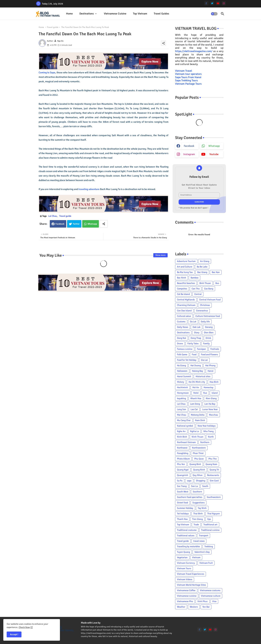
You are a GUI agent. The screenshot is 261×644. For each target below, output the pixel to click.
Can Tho (196, 289)
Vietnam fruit (206, 563)
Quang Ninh (199, 470)
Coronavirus (202, 311)
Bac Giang (202, 272)
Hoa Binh (214, 382)
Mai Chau (182, 415)
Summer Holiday (185, 508)
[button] (214, 14)
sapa (189, 481)
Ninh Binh (182, 437)
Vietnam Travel (184, 71)
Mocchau (213, 415)
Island (215, 393)
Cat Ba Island (183, 294)
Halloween (182, 371)
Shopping (201, 481)
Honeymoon (183, 393)
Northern (205, 442)
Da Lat (193, 322)
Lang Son (182, 409)
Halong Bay (197, 371)
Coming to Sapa (47, 72)
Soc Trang (182, 486)
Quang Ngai (183, 470)
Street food (182, 503)
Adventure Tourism (186, 261)
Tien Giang (197, 519)
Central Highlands (186, 300)
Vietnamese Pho (185, 601)
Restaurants (213, 475)
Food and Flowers (209, 354)
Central (198, 294)
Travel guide (53, 27)
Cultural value (184, 316)
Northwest (182, 448)
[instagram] (224, 3)
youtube (214, 154)
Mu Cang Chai (184, 420)
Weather (181, 607)
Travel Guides (161, 14)
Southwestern (214, 497)
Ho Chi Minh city (197, 382)
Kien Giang (211, 398)
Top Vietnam (140, 14)
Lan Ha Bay (210, 404)
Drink (208, 338)
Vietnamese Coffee (186, 590)
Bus (217, 283)
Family (206, 344)
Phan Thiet (198, 453)
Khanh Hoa (196, 398)
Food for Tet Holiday (187, 360)
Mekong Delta (198, 415)
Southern (197, 492)
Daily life (205, 322)
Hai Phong (210, 365)
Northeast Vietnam (186, 442)
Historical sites (203, 376)
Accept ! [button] (14, 634)
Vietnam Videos (185, 579)
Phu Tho (212, 459)
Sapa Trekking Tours (186, 80)
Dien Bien (209, 333)
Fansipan (201, 349)
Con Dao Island (184, 311)
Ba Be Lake (202, 267)
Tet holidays (183, 514)
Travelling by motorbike (188, 547)
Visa (214, 601)
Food (194, 354)
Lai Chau (53, 216)
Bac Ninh (182, 278)
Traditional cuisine (210, 530)
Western (194, 607)
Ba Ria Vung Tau (185, 272)
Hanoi (210, 371)
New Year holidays (207, 426)
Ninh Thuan (197, 437)
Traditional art (210, 525)
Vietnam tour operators (188, 74)
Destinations (87, 14)
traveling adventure (89, 189)
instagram (189, 154)
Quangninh (183, 475)
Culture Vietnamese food (208, 316)
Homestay (208, 387)
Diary (197, 333)
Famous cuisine (185, 349)
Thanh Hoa (182, 519)
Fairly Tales (193, 344)
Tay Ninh (202, 508)
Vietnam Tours (184, 568)
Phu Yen (181, 464)
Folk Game (182, 354)
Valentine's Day (202, 552)
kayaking (181, 398)
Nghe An (181, 431)
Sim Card (214, 481)
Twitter (76, 224)
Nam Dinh (200, 420)
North (211, 437)
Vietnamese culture (211, 596)
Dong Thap (196, 338)
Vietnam (196, 557)
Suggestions (198, 503)
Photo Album (183, 459)
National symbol (185, 426)
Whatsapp (92, 224)
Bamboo (195, 278)
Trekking (209, 547)
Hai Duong (196, 365)
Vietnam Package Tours (188, 84)
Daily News (183, 327)
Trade (196, 525)
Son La (194, 486)
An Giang (205, 261)
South (205, 486)
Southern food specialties (190, 497)
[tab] (69, 14)
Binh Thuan (205, 283)
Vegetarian (182, 557)
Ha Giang (181, 365)
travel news (199, 541)
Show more (160, 255)
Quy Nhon (198, 475)
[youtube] (218, 3)
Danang (209, 327)
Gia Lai (204, 360)
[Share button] (104, 224)
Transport (204, 536)
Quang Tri (214, 470)
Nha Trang (208, 431)
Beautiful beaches (186, 283)
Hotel (196, 393)
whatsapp (214, 146)
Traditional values (186, 536)
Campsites (182, 289)
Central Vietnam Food (210, 300)
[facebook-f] (206, 3)
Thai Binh (198, 514)
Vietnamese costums (210, 590)
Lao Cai (194, 409)
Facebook (60, 224)
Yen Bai (206, 607)
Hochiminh (182, 387)
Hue (205, 393)
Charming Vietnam (186, 305)
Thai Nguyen (214, 514)
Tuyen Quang (183, 552)
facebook (189, 146)
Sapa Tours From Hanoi (188, 77)
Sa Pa (180, 481)
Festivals (215, 349)
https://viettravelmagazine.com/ (194, 51)
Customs (181, 322)
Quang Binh (195, 464)
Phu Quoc (199, 459)
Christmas (205, 305)
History (181, 382)
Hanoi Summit (184, 376)
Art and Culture (185, 267)
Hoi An (196, 387)
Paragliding (183, 453)
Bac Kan (216, 272)
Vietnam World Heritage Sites (191, 585)
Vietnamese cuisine (115, 14)
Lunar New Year (210, 409)
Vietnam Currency (186, 563)
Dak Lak (196, 327)
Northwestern (199, 448)
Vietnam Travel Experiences (191, 574)
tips (209, 519)
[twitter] (212, 3)
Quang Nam (211, 464)
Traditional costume (187, 530)
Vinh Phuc (203, 601)
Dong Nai (182, 338)
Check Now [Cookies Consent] (24, 627)
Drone (180, 344)
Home (69, 14)
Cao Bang (209, 289)
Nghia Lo (195, 431)
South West (183, 492)
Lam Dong (195, 404)
